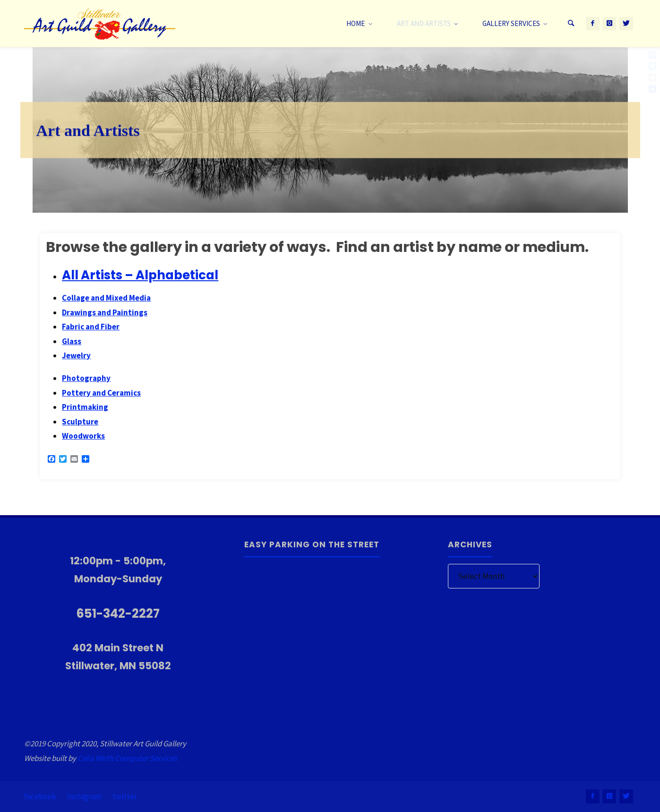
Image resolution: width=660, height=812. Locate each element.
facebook (40, 796)
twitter (125, 796)
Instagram (84, 796)
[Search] (571, 24)
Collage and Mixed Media (106, 298)
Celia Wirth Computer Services (127, 758)
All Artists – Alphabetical (140, 275)
